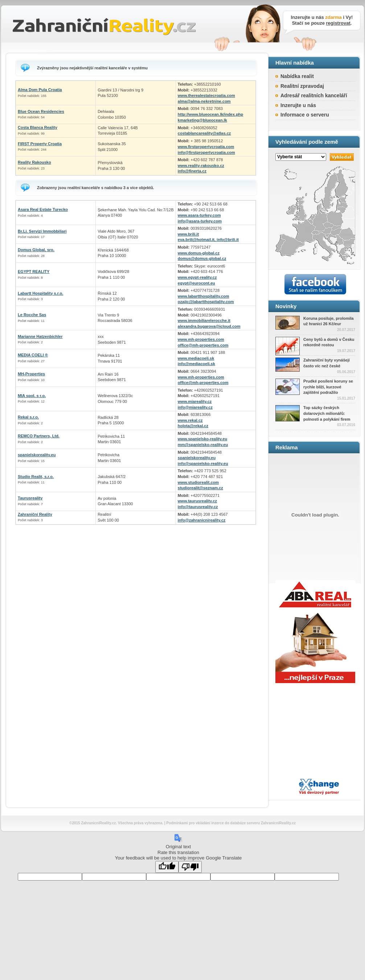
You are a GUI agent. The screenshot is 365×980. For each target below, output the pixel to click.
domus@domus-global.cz (202, 258)
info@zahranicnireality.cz (202, 520)
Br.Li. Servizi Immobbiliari (42, 231)
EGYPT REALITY (34, 271)
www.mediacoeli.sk (196, 358)
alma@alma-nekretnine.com (204, 101)
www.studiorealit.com (198, 482)
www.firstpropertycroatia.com (206, 147)
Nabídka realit (297, 76)
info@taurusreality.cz (198, 507)
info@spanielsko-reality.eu (203, 464)
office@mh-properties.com (203, 345)
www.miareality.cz (195, 401)
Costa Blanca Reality (38, 127)
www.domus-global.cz (199, 253)
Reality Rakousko (34, 162)
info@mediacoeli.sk (196, 364)
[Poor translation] (190, 867)
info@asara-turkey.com (200, 221)
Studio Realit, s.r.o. (36, 477)
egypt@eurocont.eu (196, 283)
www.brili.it (188, 234)
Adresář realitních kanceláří (314, 95)
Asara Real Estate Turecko (43, 209)
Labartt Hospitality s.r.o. (40, 293)
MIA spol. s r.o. (32, 396)
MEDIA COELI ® (33, 355)
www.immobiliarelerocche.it (204, 320)
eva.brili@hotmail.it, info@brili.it (208, 240)
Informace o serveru (305, 115)
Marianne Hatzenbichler (40, 336)
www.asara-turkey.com (199, 215)
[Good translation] (167, 867)
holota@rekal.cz (193, 426)
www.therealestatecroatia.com (206, 95)
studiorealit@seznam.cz (200, 488)
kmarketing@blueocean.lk (202, 120)
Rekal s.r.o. (28, 417)
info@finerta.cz (192, 171)
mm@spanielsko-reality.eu (203, 445)
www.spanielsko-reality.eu (202, 439)
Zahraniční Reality (35, 514)
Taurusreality (30, 498)
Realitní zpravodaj (302, 86)
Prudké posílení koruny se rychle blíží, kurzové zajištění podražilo (328, 387)
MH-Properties (31, 374)
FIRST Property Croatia (40, 144)
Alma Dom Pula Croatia (40, 90)
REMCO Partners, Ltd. (39, 436)
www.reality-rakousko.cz (201, 166)
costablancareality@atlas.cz (204, 133)
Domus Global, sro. (36, 250)
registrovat (338, 23)
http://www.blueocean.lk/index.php (211, 114)
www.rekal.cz (190, 420)
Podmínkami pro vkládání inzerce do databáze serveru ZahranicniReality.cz (231, 823)
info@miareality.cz (195, 407)
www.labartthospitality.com (204, 296)
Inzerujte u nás (298, 105)
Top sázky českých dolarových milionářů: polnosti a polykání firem (327, 413)
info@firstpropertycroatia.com (206, 152)
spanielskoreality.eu (37, 455)
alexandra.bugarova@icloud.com (209, 326)
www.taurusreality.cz (197, 501)
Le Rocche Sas (32, 315)
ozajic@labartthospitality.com (206, 302)
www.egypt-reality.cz (197, 277)
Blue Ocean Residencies (41, 111)
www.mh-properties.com (201, 339)
